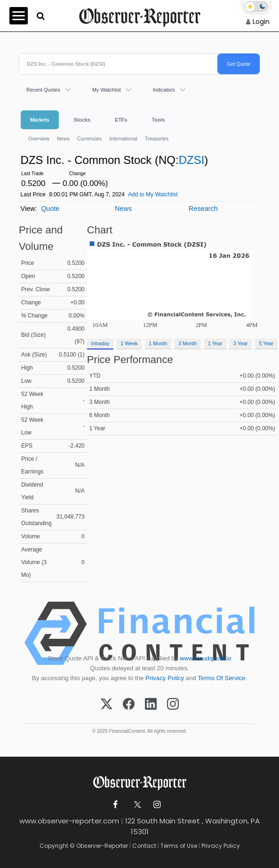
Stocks (82, 120)
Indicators (164, 90)
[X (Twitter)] (107, 705)
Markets (40, 120)
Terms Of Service (221, 678)
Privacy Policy (165, 678)
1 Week (129, 343)
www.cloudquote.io (206, 658)
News (63, 139)
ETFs (121, 120)
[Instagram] (173, 705)
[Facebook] (129, 705)
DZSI (192, 160)
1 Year (215, 343)
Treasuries (157, 139)
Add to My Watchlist (153, 194)
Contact (144, 846)
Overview (39, 139)
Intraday (100, 343)
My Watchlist (107, 90)
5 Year (266, 343)
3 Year (241, 343)
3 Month (187, 343)
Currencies (89, 139)
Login (261, 22)
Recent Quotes (43, 90)
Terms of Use (179, 846)
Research (203, 209)
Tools (159, 120)
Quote (50, 209)
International (123, 139)
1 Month (158, 343)
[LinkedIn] (151, 705)
